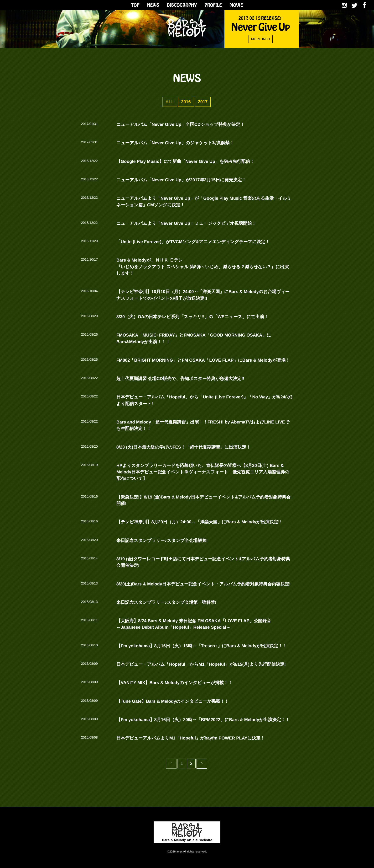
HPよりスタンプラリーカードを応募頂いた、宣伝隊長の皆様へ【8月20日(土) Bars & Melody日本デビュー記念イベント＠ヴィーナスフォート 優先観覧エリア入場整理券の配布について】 (203, 472)
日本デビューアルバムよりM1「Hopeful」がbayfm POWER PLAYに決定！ (191, 738)
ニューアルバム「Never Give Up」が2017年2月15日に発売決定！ (181, 180)
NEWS (153, 4)
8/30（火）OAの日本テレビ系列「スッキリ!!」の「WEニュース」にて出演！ (192, 317)
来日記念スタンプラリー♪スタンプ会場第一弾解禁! (166, 602)
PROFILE (213, 4)
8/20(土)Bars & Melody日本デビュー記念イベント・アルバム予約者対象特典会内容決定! (203, 584)
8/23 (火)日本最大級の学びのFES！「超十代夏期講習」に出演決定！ (184, 447)
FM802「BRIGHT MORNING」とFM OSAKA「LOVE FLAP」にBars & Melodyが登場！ (203, 360)
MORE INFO (261, 39)
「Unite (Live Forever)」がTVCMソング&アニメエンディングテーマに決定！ (193, 242)
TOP (135, 4)
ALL (170, 102)
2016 (186, 102)
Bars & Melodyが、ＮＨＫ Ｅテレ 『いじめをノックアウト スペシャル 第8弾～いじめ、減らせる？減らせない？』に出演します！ (203, 267)
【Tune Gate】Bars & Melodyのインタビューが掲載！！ (173, 701)
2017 (203, 102)
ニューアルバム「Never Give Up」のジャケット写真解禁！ (175, 143)
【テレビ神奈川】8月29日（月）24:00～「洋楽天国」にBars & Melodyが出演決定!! (199, 522)
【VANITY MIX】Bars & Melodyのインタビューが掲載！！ (174, 683)
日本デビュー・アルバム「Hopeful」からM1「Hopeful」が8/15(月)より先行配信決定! (201, 664)
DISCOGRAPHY (182, 4)
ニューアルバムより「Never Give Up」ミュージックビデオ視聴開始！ (186, 223)
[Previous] (202, 764)
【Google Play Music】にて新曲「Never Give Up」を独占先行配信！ (185, 161)
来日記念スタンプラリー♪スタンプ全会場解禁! (162, 541)
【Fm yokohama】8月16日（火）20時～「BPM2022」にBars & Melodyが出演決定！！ (203, 720)
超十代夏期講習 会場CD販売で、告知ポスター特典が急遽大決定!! (180, 379)
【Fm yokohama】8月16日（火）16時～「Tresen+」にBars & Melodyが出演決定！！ (202, 646)
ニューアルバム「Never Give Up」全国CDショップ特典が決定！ (180, 124)
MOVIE (236, 4)
